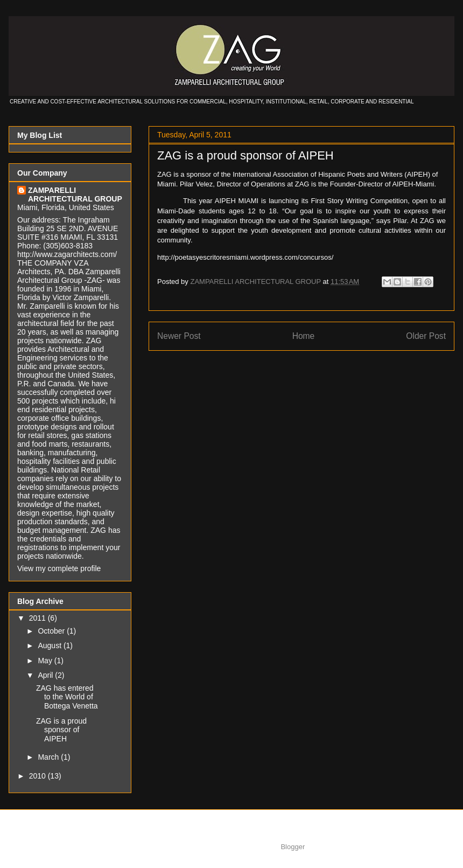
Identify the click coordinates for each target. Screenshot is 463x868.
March (49, 757)
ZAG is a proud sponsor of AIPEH (245, 155)
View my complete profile (59, 568)
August (50, 645)
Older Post (426, 336)
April (46, 675)
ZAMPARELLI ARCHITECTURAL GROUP (75, 195)
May (46, 661)
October (52, 631)
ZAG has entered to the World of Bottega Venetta (67, 697)
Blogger (292, 847)
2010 (38, 776)
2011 (38, 618)
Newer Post (179, 336)
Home (304, 336)
